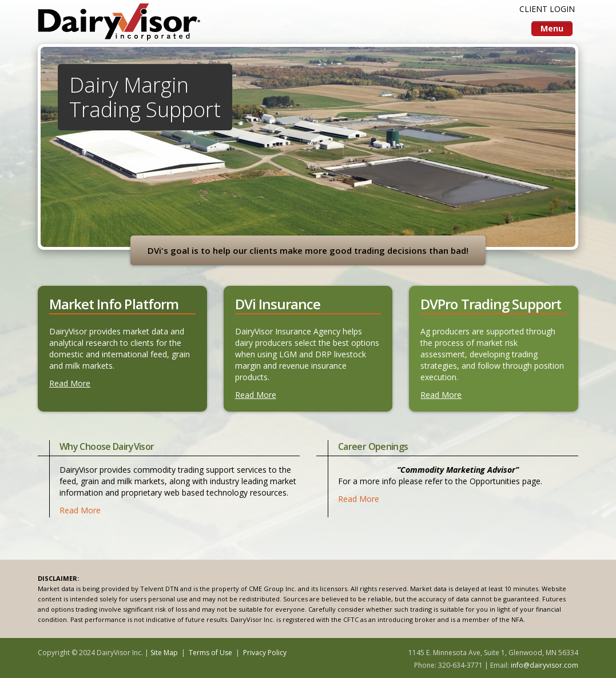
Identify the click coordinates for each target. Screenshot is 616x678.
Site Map (164, 653)
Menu (552, 28)
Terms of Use (210, 653)
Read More (70, 383)
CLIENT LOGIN (547, 9)
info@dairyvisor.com (545, 665)
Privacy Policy (265, 653)
